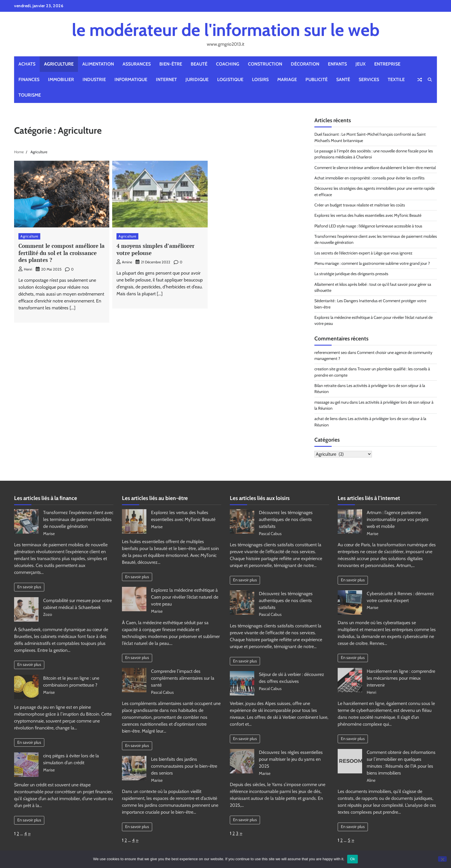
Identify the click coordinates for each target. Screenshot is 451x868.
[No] (442, 859)
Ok (352, 859)
